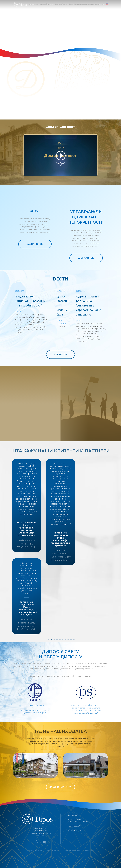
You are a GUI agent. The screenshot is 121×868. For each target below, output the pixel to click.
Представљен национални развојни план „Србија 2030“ (30, 301)
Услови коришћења (53, 850)
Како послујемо (60, 4)
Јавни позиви (89, 850)
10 (74, 640)
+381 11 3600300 (75, 826)
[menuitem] (107, 6)
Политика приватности (34, 850)
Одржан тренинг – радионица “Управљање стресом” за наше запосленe (89, 306)
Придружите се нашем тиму (84, 4)
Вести (71, 4)
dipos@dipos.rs (75, 830)
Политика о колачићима (72, 850)
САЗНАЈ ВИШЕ (35, 244)
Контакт (98, 4)
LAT (103, 4)
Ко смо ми (33, 4)
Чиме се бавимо (46, 4)
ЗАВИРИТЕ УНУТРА (60, 787)
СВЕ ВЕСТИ (60, 354)
